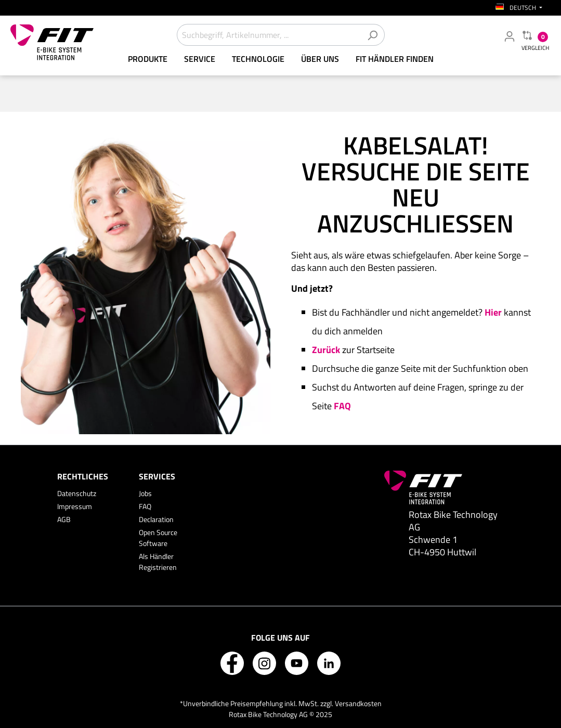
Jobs (145, 493)
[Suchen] (373, 35)
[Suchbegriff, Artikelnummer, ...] (269, 35)
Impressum (75, 506)
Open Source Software (158, 538)
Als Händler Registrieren (158, 562)
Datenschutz (77, 493)
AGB (64, 519)
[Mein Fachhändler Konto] (510, 36)
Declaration (156, 519)
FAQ (145, 506)
